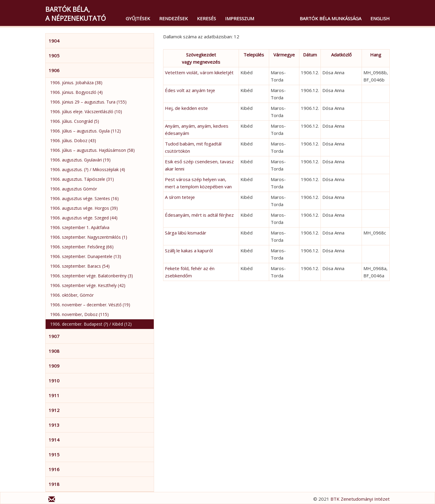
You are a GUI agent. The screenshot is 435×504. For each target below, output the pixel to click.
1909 (54, 366)
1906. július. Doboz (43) (73, 140)
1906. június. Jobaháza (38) (76, 83)
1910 (54, 381)
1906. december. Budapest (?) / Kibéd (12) (91, 324)
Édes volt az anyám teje (190, 90)
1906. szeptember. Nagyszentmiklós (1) (89, 237)
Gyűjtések (138, 18)
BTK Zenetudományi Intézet (360, 499)
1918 (54, 484)
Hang (376, 55)
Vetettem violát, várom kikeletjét (199, 72)
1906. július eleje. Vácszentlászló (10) (86, 112)
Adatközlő (341, 55)
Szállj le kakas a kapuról (189, 250)
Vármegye (284, 55)
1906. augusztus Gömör (74, 189)
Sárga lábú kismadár (186, 233)
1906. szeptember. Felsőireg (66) (82, 247)
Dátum (310, 55)
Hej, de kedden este (186, 108)
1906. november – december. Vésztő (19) (90, 305)
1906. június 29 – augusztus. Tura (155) (88, 102)
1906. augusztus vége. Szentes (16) (84, 198)
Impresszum (240, 18)
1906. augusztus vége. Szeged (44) (84, 218)
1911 (54, 395)
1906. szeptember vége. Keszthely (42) (88, 285)
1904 (54, 41)
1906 (54, 70)
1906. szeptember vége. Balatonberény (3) (92, 276)
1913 (54, 425)
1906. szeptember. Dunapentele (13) (86, 256)
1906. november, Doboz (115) (79, 314)
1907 (54, 336)
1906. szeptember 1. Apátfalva (80, 227)
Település (254, 55)
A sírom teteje (180, 197)
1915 (54, 455)
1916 (54, 469)
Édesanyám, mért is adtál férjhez (199, 215)
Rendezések (174, 18)
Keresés (206, 18)
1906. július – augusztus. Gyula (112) (85, 131)
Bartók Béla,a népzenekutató (76, 14)
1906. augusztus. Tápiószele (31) (82, 179)
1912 (54, 410)
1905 (54, 56)
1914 (54, 440)
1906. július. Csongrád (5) (75, 121)
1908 (54, 351)
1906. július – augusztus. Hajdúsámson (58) (92, 150)
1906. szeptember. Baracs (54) (80, 266)
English (380, 18)
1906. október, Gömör (72, 295)
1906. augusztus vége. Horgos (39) (84, 208)
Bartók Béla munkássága (330, 18)
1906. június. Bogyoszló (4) (76, 92)
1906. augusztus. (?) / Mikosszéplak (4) (88, 169)
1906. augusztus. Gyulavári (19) (80, 160)
